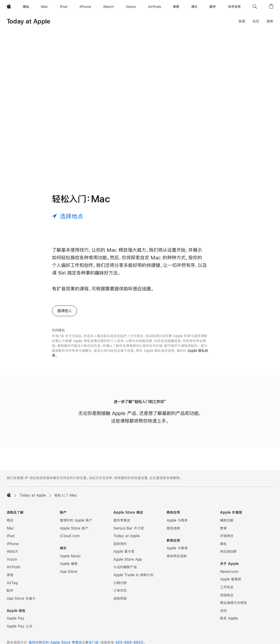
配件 (10, 591)
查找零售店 (122, 520)
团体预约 (120, 544)
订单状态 (120, 591)
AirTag (12, 583)
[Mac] (44, 7)
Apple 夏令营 (124, 552)
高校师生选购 (177, 556)
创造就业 (227, 595)
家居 (10, 575)
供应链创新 (228, 552)
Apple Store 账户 (74, 528)
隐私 (223, 544)
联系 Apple (229, 618)
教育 (223, 528)
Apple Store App (128, 559)
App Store (69, 572)
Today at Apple (28, 21)
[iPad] (64, 7)
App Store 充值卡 (21, 599)
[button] (255, 7)
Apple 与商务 (177, 520)
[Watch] (108, 7)
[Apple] (9, 7)
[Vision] (131, 7)
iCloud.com (70, 536)
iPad (11, 536)
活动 (223, 611)
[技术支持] (234, 7)
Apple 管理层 (231, 579)
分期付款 (120, 583)
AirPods (13, 567)
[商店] (26, 7)
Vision (12, 559)
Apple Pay (16, 618)
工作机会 (227, 587)
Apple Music (70, 556)
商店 (10, 520)
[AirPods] (155, 7)
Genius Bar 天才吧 (129, 528)
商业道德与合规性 (234, 603)
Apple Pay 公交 (20, 626)
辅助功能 (227, 520)
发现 (242, 21)
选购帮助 (120, 599)
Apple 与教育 (177, 548)
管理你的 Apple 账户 (76, 520)
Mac (10, 528)
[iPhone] (85, 7)
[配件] (213, 7)
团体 (270, 21)
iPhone (13, 544)
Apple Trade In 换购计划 (133, 575)
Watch (12, 552)
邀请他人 (64, 311)
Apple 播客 (69, 564)
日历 (256, 21)
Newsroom (229, 572)
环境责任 (227, 536)
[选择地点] (68, 216)
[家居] (176, 7)
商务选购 (173, 528)
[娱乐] (194, 7)
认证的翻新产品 (125, 567)
